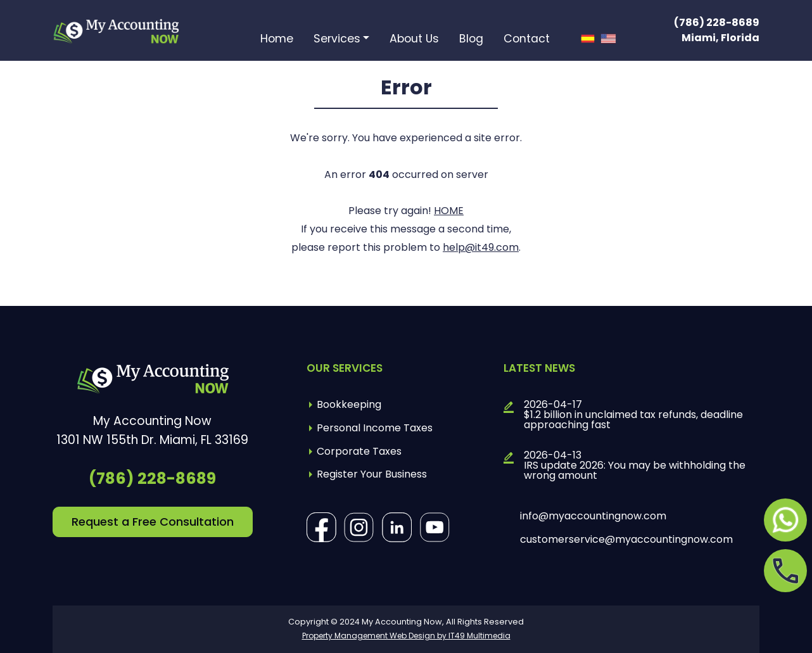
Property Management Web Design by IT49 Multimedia (406, 636)
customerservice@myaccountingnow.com (626, 540)
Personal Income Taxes (375, 428)
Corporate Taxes (359, 451)
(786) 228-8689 (717, 23)
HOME (449, 211)
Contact (527, 40)
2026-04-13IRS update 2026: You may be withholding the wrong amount (635, 466)
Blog (471, 40)
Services (337, 40)
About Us (414, 40)
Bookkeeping (349, 404)
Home (277, 40)
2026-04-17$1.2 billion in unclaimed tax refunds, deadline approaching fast (633, 415)
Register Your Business (372, 474)
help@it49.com (481, 247)
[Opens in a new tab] (785, 520)
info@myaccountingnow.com (593, 516)
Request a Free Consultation (153, 522)
